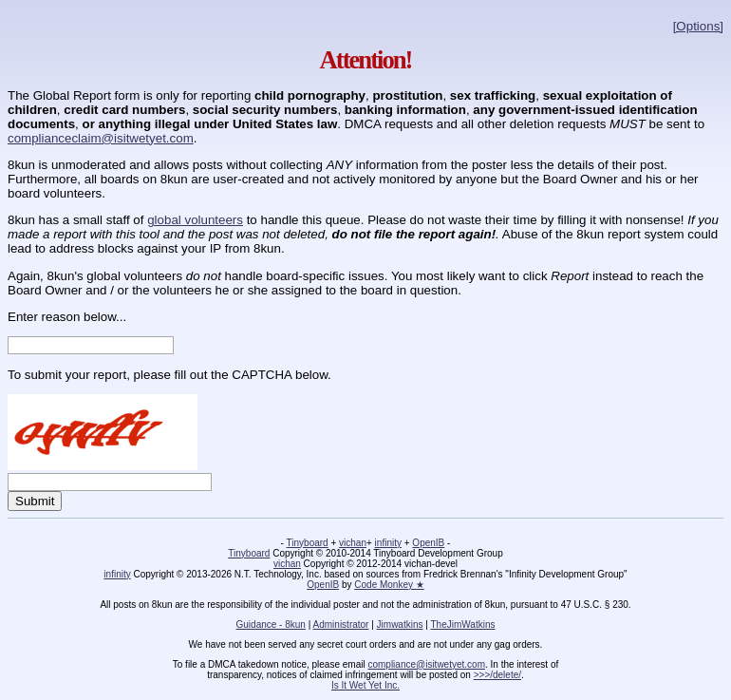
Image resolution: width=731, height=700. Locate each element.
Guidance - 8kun (271, 624)
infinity (388, 543)
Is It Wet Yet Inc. (365, 685)
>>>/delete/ (497, 675)
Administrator (341, 624)
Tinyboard (308, 543)
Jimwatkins (400, 624)
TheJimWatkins (462, 624)
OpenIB (428, 543)
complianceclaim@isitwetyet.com (101, 138)
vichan (353, 543)
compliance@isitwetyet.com (426, 664)
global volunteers (195, 220)
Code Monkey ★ (389, 585)
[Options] (698, 26)
